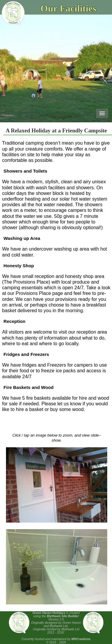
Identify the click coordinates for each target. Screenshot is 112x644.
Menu (102, 113)
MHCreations (81, 639)
